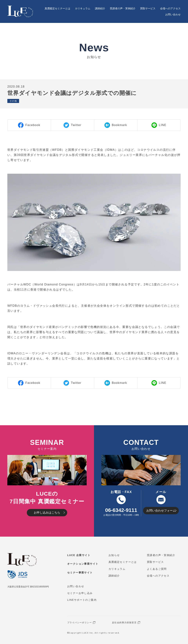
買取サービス (148, 8)
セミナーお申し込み (80, 593)
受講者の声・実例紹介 (123, 8)
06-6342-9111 (121, 510)
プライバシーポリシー (79, 623)
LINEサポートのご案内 (82, 600)
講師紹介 (100, 8)
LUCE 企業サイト (79, 555)
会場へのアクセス (170, 8)
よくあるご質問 (157, 569)
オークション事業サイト (83, 564)
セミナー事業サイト (80, 573)
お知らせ (114, 555)
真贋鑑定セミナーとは (57, 8)
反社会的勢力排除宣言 (124, 623)
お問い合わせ (173, 14)
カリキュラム (83, 8)
